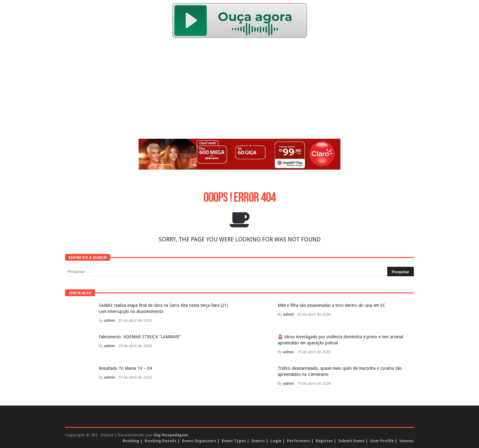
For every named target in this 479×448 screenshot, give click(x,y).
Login (276, 441)
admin (110, 320)
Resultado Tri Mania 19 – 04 (125, 368)
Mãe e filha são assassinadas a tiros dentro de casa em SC (332, 305)
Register (324, 441)
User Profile (382, 441)
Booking (131, 441)
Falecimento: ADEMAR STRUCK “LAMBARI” (140, 337)
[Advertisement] (239, 90)
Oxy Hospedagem (171, 435)
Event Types (234, 441)
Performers (299, 441)
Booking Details (161, 441)
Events (258, 441)
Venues (407, 441)
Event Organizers (199, 441)
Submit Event (351, 441)
